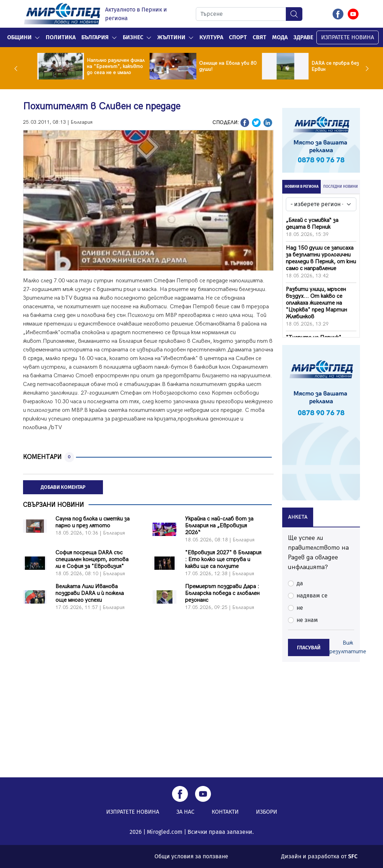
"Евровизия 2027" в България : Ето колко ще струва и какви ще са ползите (223, 560)
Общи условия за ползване (191, 856)
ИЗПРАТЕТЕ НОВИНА (348, 37)
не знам (307, 620)
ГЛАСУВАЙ (309, 648)
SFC (353, 856)
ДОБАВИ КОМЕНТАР (63, 487)
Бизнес (133, 37)
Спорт (238, 37)
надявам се (312, 596)
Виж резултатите (348, 647)
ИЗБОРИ (267, 812)
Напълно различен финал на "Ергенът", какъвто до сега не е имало (214, 66)
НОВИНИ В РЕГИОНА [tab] (302, 187)
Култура (211, 37)
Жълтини (171, 37)
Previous (18, 68)
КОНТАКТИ (225, 812)
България (95, 37)
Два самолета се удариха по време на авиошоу (97, 66)
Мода (280, 37)
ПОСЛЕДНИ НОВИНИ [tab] (341, 187)
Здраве (303, 37)
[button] (37, 37)
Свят (260, 37)
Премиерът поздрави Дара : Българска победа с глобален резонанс (222, 593)
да (300, 583)
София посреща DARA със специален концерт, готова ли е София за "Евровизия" (92, 560)
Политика (61, 37)
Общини (19, 37)
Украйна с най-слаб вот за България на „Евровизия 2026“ (219, 526)
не (300, 608)
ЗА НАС (185, 812)
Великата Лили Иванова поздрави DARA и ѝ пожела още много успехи (90, 593)
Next (365, 68)
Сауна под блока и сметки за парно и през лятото (93, 522)
